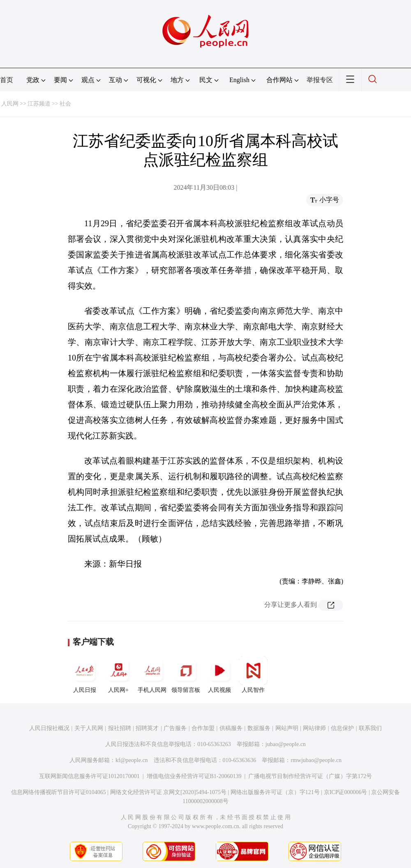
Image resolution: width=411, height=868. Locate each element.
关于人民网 (89, 728)
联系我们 (370, 728)
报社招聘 (120, 728)
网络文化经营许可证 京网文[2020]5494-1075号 (169, 792)
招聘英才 (147, 728)
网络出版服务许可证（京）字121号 (275, 792)
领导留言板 (186, 675)
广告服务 (175, 728)
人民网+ (118, 675)
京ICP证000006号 (346, 792)
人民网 (10, 104)
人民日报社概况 (49, 728)
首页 (7, 80)
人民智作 (253, 675)
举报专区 (320, 80)
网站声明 (287, 728)
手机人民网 (152, 675)
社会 (65, 104)
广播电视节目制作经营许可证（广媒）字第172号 (310, 776)
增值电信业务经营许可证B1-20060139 (194, 776)
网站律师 (314, 728)
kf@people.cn (132, 760)
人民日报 (85, 675)
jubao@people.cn (286, 744)
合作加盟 (203, 728)
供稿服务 (231, 728)
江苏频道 (39, 104)
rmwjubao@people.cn (316, 760)
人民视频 (219, 675)
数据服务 (259, 728)
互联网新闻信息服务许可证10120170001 (89, 776)
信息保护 (342, 728)
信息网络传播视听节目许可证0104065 (59, 792)
